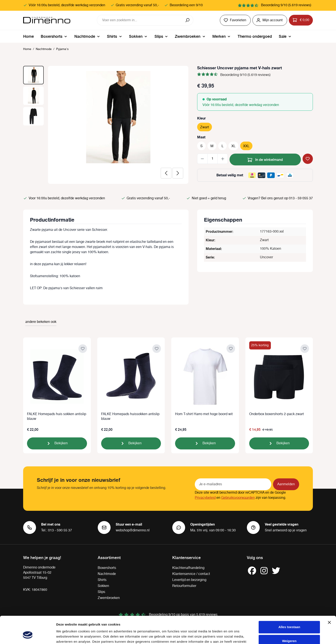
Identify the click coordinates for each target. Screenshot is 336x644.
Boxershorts (107, 568)
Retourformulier (184, 586)
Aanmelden (286, 484)
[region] (106, 125)
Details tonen (66, 636)
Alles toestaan (289, 604)
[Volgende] (178, 173)
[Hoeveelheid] (213, 159)
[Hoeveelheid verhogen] (223, 159)
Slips (101, 592)
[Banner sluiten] (329, 599)
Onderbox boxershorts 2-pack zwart (277, 414)
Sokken (103, 586)
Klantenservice (187, 557)
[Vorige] (166, 173)
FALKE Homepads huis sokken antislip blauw (57, 417)
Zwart (205, 127)
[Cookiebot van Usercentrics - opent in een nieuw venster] (28, 636)
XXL (246, 146)
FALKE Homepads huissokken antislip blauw (130, 417)
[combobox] (140, 20)
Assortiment (109, 557)
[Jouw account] (270, 20)
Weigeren (289, 618)
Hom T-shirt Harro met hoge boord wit (204, 414)
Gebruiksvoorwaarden (238, 498)
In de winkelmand (265, 159)
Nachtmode (107, 574)
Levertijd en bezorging (189, 580)
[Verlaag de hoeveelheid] (202, 159)
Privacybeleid (205, 498)
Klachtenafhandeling (188, 568)
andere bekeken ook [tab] (41, 322)
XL (233, 146)
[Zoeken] (188, 20)
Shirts (102, 580)
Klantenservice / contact (191, 574)
